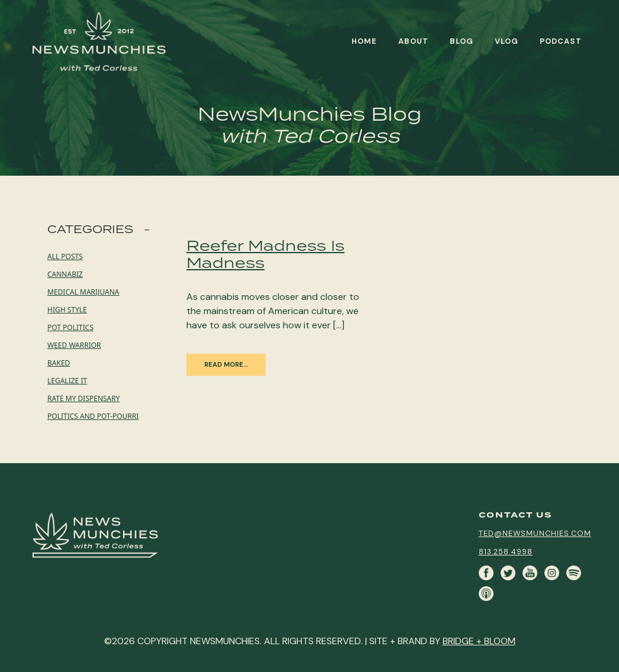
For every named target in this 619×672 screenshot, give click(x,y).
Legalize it (67, 381)
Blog (462, 41)
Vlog (507, 41)
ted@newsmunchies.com (535, 533)
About (413, 41)
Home (364, 41)
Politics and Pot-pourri (93, 416)
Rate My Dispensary (84, 398)
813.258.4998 (506, 552)
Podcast (561, 41)
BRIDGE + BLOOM (479, 641)
